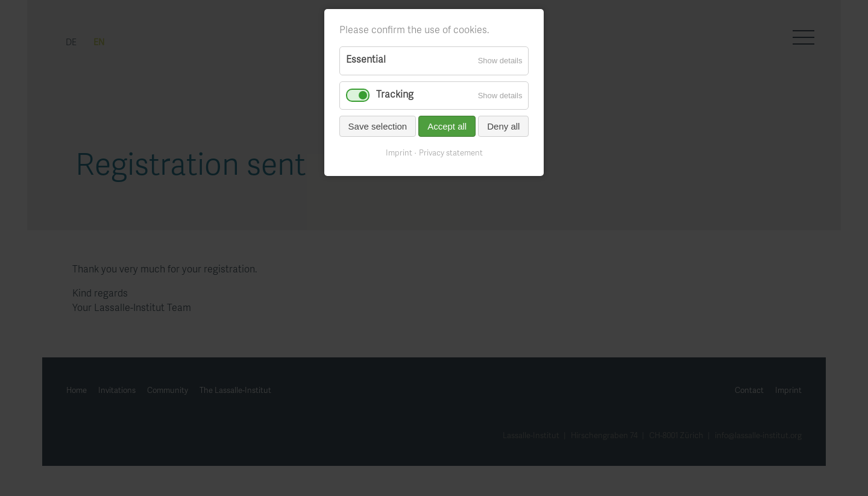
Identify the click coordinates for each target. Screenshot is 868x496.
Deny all (503, 126)
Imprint (399, 154)
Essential (366, 60)
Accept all (447, 126)
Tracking (395, 95)
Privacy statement (451, 154)
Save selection (378, 126)
